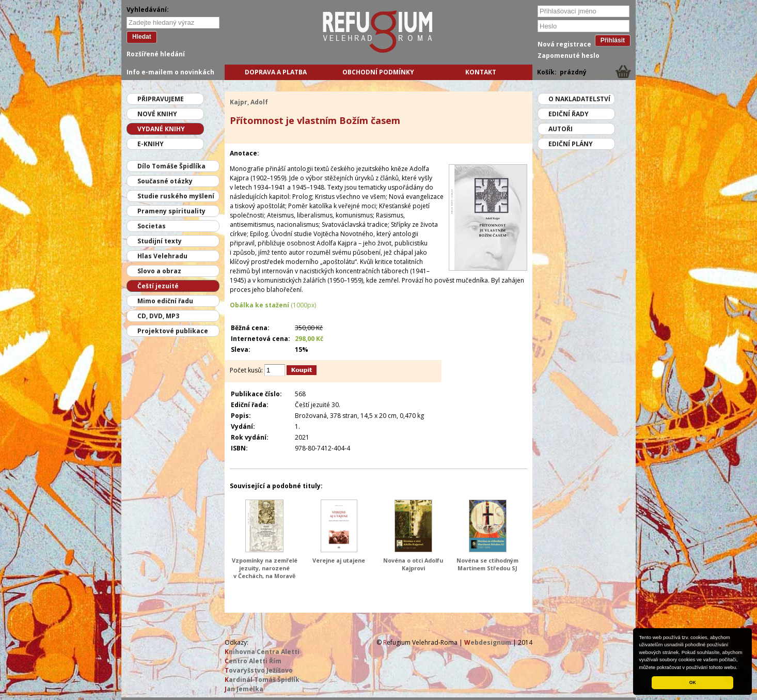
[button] (740, 668)
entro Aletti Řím (253, 661)
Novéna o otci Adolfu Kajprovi (413, 564)
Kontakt (481, 72)
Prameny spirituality (171, 211)
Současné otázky (165, 181)
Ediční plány (571, 144)
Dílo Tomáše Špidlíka (171, 166)
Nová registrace (564, 44)
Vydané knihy (161, 129)
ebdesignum (488, 642)
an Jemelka (244, 689)
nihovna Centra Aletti (262, 652)
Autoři (561, 129)
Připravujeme (161, 99)
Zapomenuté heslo (569, 56)
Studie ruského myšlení (176, 196)
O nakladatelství (579, 99)
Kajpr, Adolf (249, 102)
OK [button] (693, 682)
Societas (152, 226)
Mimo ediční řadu (165, 301)
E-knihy (151, 144)
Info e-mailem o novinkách (170, 72)
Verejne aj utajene (339, 560)
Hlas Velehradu (162, 256)
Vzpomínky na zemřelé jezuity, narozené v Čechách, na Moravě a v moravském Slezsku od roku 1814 (265, 576)
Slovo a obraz (159, 271)
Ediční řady (569, 114)
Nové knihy (157, 114)
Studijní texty (160, 241)
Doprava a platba (276, 72)
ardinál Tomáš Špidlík (262, 680)
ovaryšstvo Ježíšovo (259, 670)
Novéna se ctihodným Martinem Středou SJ (487, 564)
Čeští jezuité (158, 286)
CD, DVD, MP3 (158, 316)
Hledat (142, 37)
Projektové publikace (173, 331)
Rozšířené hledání (156, 54)
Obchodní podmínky (378, 72)
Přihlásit (613, 40)
